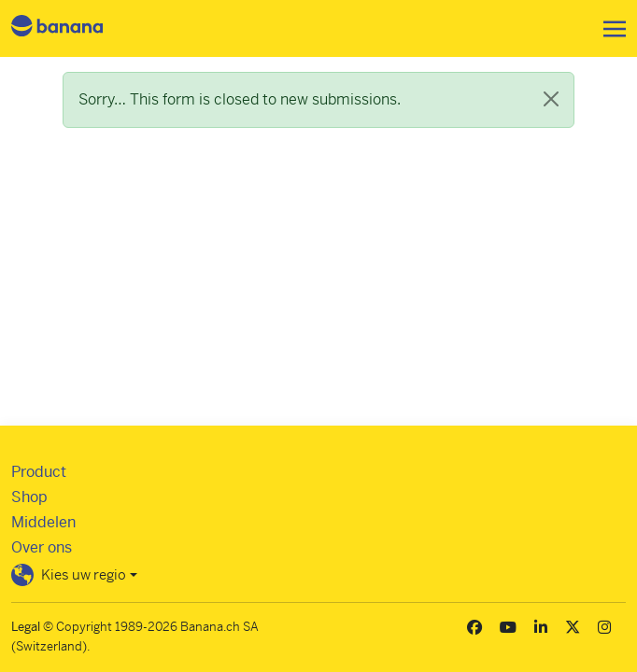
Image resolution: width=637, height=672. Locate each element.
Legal (26, 627)
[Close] (551, 99)
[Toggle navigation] (609, 29)
